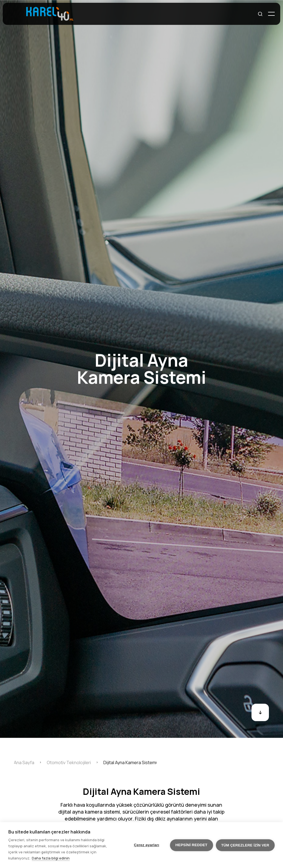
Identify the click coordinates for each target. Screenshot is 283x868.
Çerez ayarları (147, 845)
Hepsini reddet (192, 845)
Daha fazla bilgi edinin (51, 858)
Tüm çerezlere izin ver (245, 845)
